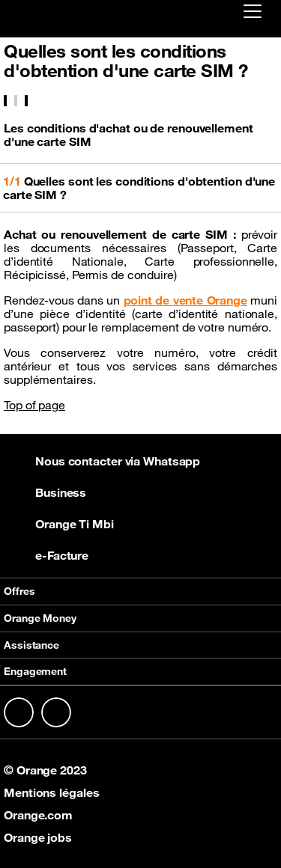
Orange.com (38, 815)
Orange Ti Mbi (59, 524)
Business (45, 492)
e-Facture (46, 555)
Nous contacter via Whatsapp (102, 461)
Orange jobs (38, 837)
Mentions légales (51, 792)
